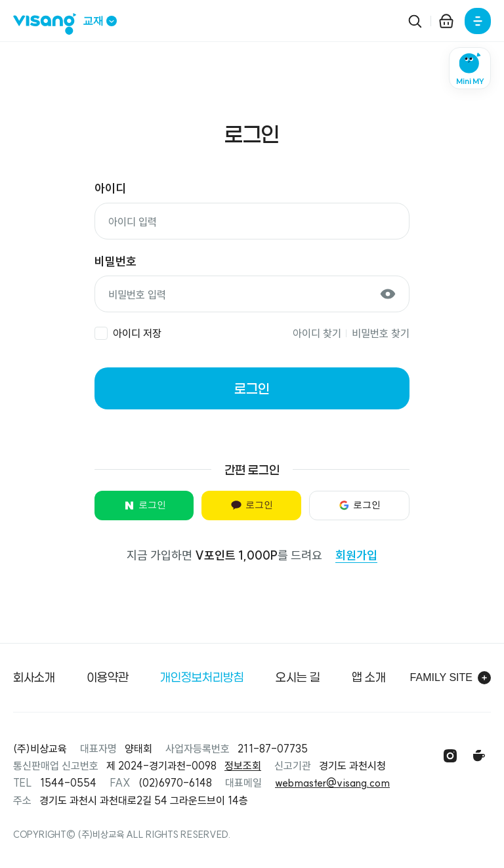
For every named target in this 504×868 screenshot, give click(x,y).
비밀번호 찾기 (381, 333)
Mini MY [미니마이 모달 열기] (470, 81)
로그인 (252, 388)
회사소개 (34, 677)
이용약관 (108, 677)
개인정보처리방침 (202, 677)
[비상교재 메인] (48, 24)
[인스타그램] (450, 756)
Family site (451, 678)
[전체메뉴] (478, 21)
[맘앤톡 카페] (479, 756)
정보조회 (243, 766)
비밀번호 (115, 261)
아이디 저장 (137, 333)
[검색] (415, 21)
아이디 (110, 189)
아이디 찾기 (317, 333)
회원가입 (356, 555)
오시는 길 (298, 677)
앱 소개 (369, 677)
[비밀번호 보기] (388, 294)
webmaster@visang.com (332, 783)
